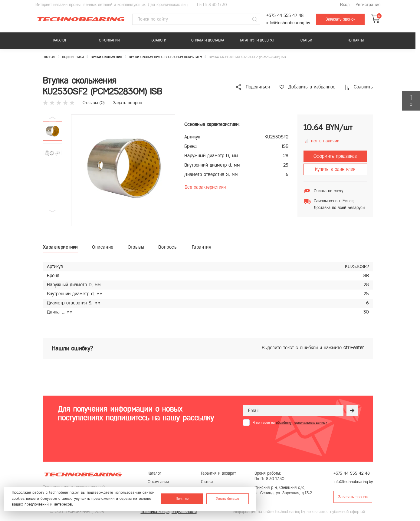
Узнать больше (228, 499)
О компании (109, 40)
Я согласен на (290, 423)
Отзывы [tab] (136, 247)
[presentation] (289, 441)
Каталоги (158, 40)
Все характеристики (205, 187)
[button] (52, 211)
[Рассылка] (352, 410)
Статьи (306, 40)
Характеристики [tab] (60, 247)
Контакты (356, 40)
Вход (345, 5)
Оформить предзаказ (335, 156)
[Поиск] (255, 19)
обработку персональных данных (302, 423)
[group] (123, 170)
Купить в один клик (335, 169)
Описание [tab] (103, 247)
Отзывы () (94, 103)
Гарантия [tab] (202, 247)
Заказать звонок (340, 19)
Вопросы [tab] (168, 247)
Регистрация (368, 5)
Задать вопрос (127, 103)
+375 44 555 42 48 (285, 16)
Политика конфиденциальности (169, 512)
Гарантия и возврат (257, 40)
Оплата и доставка (208, 40)
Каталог (60, 40)
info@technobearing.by (288, 23)
